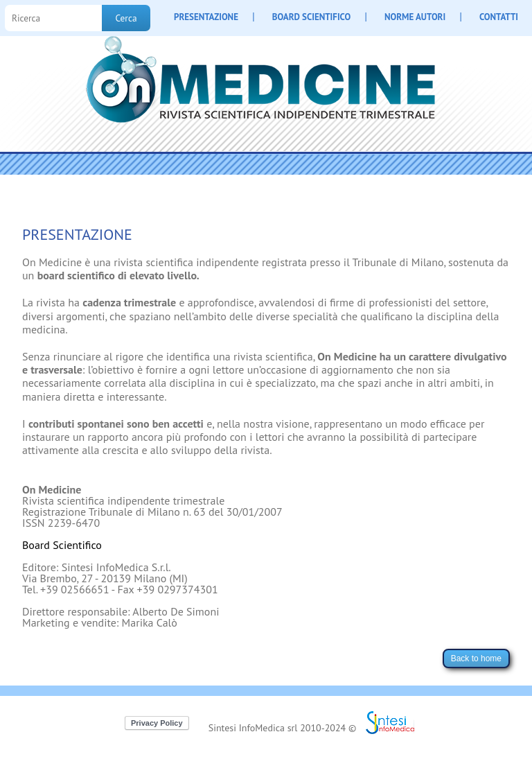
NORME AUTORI (415, 17)
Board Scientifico (62, 545)
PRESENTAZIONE (206, 17)
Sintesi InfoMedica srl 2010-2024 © (283, 728)
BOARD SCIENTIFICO (311, 17)
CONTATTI (499, 17)
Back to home (476, 658)
